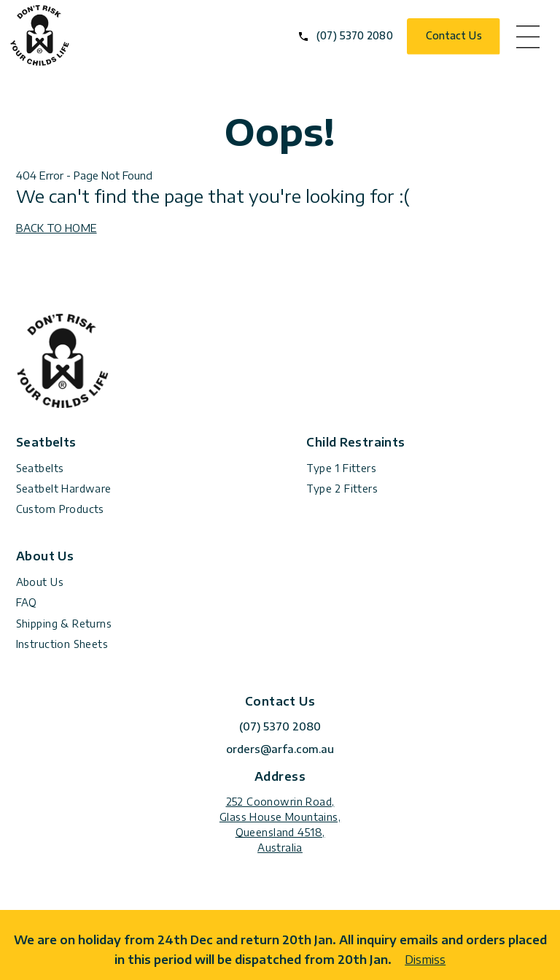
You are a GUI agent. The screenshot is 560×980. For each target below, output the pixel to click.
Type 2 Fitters (342, 489)
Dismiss (425, 959)
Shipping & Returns (64, 624)
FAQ (27, 602)
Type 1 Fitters (341, 468)
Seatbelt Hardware (64, 489)
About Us (40, 582)
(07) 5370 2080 (354, 35)
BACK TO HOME (57, 228)
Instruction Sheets (62, 644)
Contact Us (454, 35)
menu (528, 36)
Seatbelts (40, 468)
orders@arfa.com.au (280, 749)
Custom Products (60, 509)
